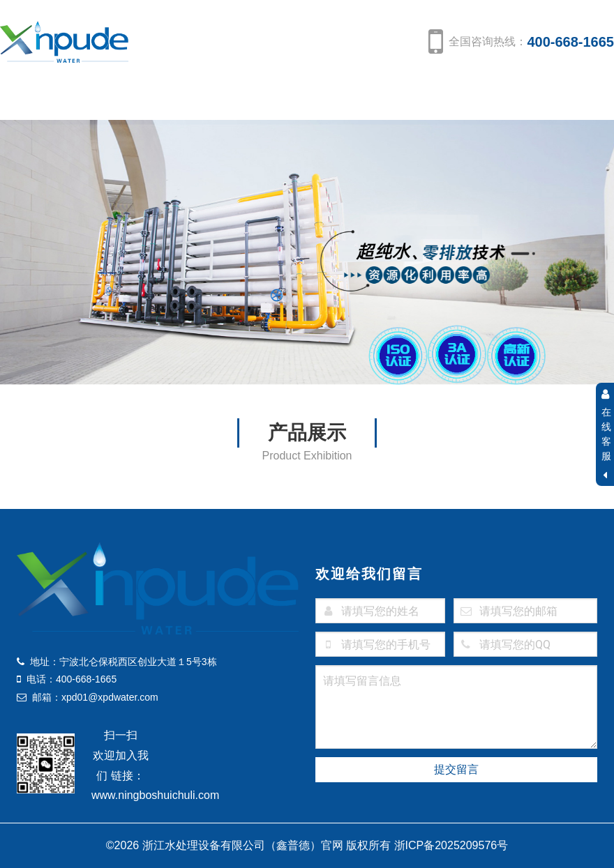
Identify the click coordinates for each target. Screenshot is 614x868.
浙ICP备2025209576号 (451, 845)
